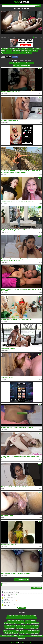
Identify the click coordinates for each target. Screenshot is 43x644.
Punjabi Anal (25, 53)
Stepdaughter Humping (36, 636)
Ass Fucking (17, 51)
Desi (7, 51)
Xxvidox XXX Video (25, 631)
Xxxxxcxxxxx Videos (13, 616)
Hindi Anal (35, 51)
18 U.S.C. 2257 (28, 642)
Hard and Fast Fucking (28, 49)
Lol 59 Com (21, 638)
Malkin (11, 53)
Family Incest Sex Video (31, 628)
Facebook (15, 57)
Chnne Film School (33, 626)
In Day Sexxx (36, 631)
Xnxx (23, 51)
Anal (19, 49)
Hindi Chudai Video (28, 63)
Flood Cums (22, 623)
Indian (3, 51)
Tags (17, 642)
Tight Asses (4, 53)
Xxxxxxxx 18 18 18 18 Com (12, 626)
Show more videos (22, 579)
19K (35, 37)
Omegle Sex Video (30, 621)
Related (14, 60)
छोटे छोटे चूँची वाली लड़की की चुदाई (28, 616)
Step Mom (24, 626)
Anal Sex (38, 49)
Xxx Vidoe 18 (20, 628)
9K (40, 37)
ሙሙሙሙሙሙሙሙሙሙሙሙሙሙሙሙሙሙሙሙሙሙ (21, 618)
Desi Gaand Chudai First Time (21, 66)
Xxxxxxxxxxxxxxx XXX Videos (16, 621)
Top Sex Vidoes (34, 633)
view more (22, 608)
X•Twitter (8, 57)
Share (3, 57)
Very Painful (17, 53)
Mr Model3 (13, 49)
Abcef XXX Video (24, 633)
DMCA (21, 642)
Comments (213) (26, 60)
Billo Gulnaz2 (5, 49)
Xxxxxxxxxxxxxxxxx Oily (11, 623)
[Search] (18, 6)
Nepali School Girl (10, 628)
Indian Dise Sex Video (16, 63)
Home (13, 642)
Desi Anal (28, 51)
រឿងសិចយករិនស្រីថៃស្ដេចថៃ (11, 633)
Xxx (11, 51)
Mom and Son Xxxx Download (9, 636)
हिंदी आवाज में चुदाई (23, 636)
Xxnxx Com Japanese (33, 623)
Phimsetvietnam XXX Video (11, 631)
